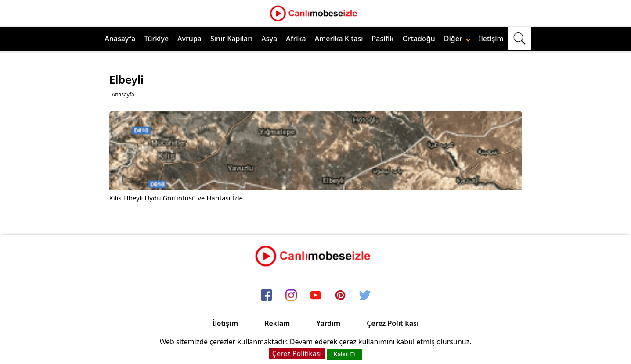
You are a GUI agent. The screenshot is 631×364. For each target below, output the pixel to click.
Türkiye (156, 39)
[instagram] (291, 296)
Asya (269, 39)
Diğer (457, 39)
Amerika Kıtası (339, 39)
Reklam (277, 323)
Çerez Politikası (393, 323)
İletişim (491, 39)
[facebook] (267, 296)
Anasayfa (120, 39)
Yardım (328, 323)
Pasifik (383, 39)
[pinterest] (340, 296)
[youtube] (316, 296)
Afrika (296, 39)
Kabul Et (345, 354)
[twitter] (365, 296)
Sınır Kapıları (231, 39)
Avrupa (189, 39)
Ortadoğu (419, 39)
